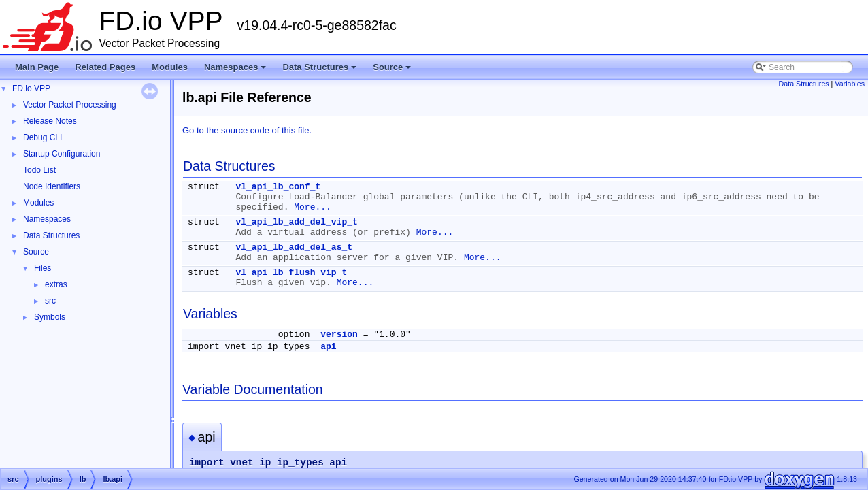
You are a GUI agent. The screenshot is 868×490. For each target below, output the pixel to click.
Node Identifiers (52, 186)
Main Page (37, 67)
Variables (850, 84)
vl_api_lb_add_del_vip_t (296, 222)
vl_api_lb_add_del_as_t (294, 247)
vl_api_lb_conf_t (278, 187)
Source (393, 71)
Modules (170, 67)
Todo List (39, 170)
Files (43, 268)
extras (56, 284)
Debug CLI (43, 137)
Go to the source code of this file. (247, 130)
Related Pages (105, 67)
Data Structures (320, 71)
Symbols (50, 317)
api (328, 347)
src (50, 301)
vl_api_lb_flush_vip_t (291, 273)
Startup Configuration (62, 154)
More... (313, 207)
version (339, 334)
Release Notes (50, 121)
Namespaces (236, 71)
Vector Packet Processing (70, 105)
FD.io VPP (31, 88)
